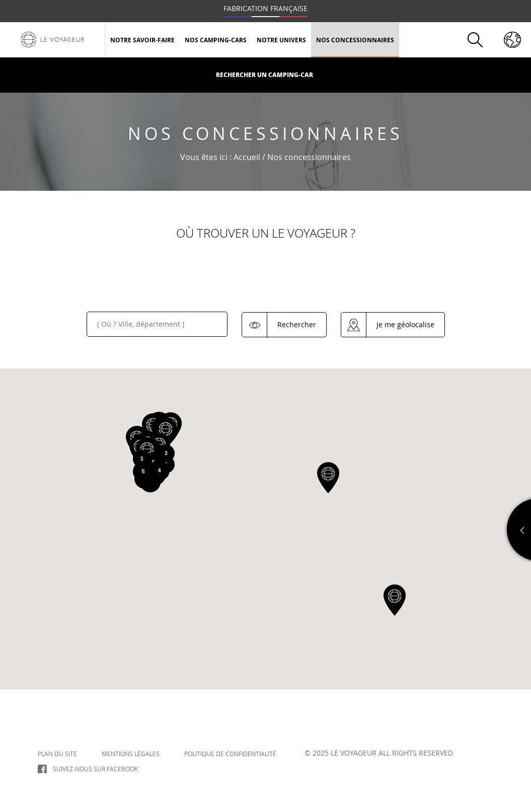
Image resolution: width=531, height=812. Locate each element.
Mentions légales (131, 753)
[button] (328, 478)
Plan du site (57, 753)
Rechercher (297, 324)
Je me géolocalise (405, 324)
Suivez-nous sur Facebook (95, 769)
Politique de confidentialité (230, 753)
